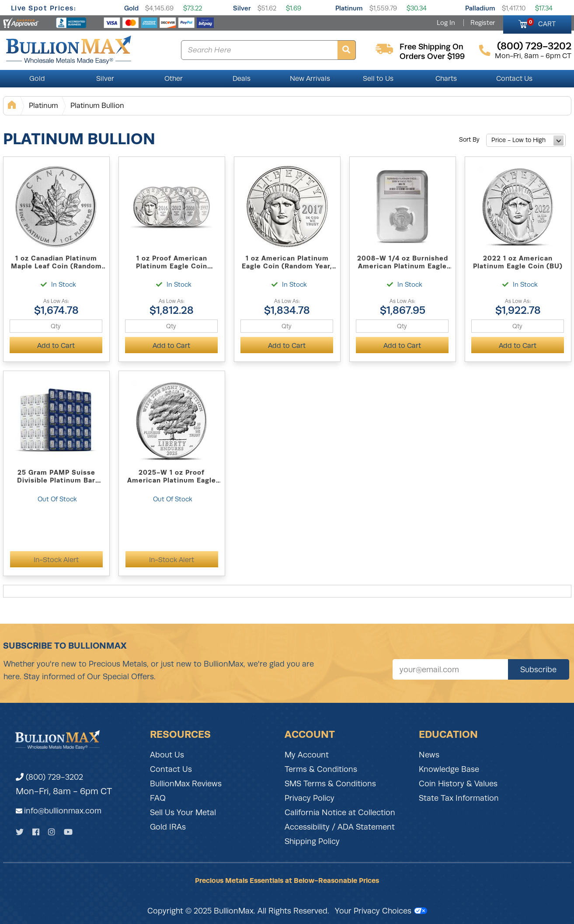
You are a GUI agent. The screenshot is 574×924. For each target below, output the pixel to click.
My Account (307, 755)
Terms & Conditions (321, 769)
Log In (446, 23)
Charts (446, 79)
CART (541, 23)
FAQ (158, 798)
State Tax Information (459, 798)
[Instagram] (52, 832)
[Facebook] (36, 832)
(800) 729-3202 (49, 777)
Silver (242, 8)
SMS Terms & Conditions (330, 784)
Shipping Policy (312, 841)
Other (174, 79)
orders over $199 (432, 56)
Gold (131, 8)
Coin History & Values (458, 784)
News (429, 755)
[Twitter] (20, 832)
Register (483, 23)
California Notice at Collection (340, 813)
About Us (167, 755)
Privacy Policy (310, 798)
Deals (242, 79)
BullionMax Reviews (186, 784)
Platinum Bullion (97, 106)
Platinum (349, 8)
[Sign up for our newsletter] (450, 669)
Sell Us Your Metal (183, 813)
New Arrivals (310, 79)
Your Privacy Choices (381, 911)
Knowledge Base (449, 769)
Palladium (480, 8)
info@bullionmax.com (63, 811)
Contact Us (514, 79)
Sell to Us (378, 79)
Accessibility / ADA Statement (340, 827)
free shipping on (431, 47)
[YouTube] (68, 832)
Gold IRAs (168, 827)
